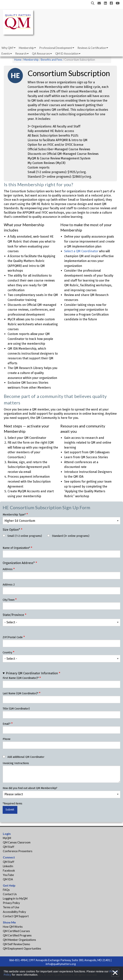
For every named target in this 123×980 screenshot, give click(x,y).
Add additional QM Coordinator (26, 757)
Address (8, 569)
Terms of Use (11, 907)
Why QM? (8, 48)
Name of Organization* (16, 548)
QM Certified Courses (16, 931)
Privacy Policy (11, 903)
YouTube (8, 875)
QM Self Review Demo (16, 944)
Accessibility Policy (14, 912)
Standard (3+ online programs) (71, 536)
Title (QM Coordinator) (16, 709)
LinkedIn (8, 866)
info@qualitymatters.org (61, 964)
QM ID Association (67, 54)
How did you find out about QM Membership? (30, 788)
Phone (7, 739)
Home (18, 60)
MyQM (7, 838)
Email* (7, 724)
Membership (26, 48)
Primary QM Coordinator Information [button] (32, 673)
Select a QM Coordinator (81, 251)
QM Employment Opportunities (22, 949)
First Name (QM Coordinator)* (21, 678)
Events (6, 54)
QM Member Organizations (19, 940)
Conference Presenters (18, 851)
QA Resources (41, 54)
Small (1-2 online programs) (25, 536)
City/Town (9, 600)
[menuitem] (8, 48)
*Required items (12, 804)
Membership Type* (14, 515)
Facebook (9, 871)
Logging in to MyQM (15, 898)
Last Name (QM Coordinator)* (20, 693)
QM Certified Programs (17, 935)
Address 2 (9, 585)
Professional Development (56, 48)
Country (7, 653)
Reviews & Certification (92, 48)
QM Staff (9, 847)
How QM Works (13, 927)
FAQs (6, 890)
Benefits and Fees (52, 60)
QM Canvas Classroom (17, 842)
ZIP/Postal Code (13, 637)
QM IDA (8, 879)
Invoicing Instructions (16, 763)
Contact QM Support (16, 916)
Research (21, 54)
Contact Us (10, 894)
